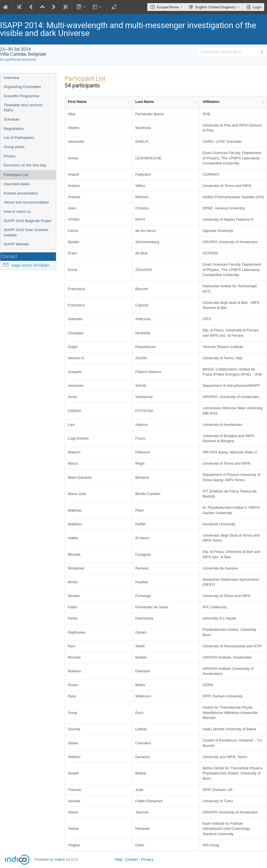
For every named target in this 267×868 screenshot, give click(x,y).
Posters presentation (21, 193)
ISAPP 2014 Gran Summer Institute (26, 232)
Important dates (17, 184)
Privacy (147, 859)
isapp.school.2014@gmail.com (36, 265)
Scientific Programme (22, 96)
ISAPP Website (16, 244)
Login (257, 7)
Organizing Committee (22, 87)
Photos (10, 156)
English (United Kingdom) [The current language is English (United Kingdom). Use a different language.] (216, 7)
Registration (14, 129)
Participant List (16, 175)
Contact (132, 859)
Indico (60, 859)
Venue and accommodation (26, 202)
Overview (12, 78)
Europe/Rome (168, 7)
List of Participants (19, 138)
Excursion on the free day (25, 165)
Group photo (14, 147)
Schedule (12, 119)
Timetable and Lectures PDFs (23, 108)
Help (119, 859)
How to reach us (17, 212)
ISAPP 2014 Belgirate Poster (28, 221)
